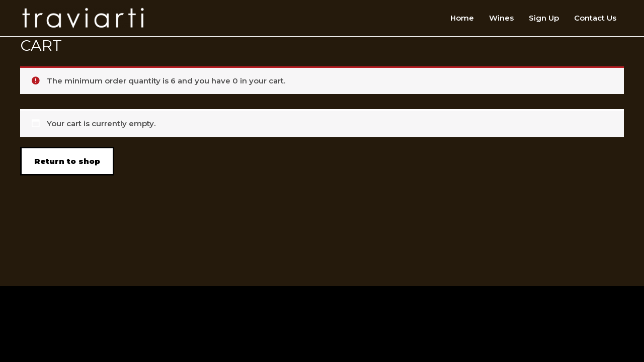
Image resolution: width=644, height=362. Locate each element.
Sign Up (544, 18)
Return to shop (67, 161)
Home (462, 18)
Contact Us (595, 18)
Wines (501, 18)
